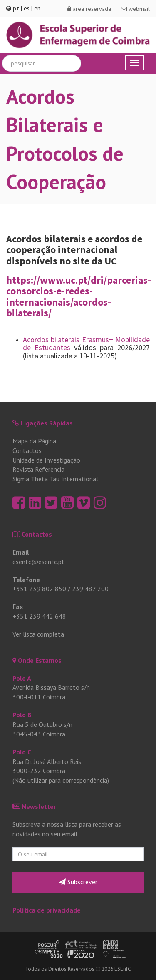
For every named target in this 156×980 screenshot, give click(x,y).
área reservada (89, 9)
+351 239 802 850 (39, 589)
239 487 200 (90, 589)
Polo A (22, 678)
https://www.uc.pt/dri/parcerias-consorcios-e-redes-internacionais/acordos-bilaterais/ (79, 296)
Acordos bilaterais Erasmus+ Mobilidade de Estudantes (86, 344)
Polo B (22, 715)
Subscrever (78, 882)
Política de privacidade (47, 910)
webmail (135, 9)
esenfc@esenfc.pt (38, 562)
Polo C (22, 752)
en (37, 8)
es (27, 8)
